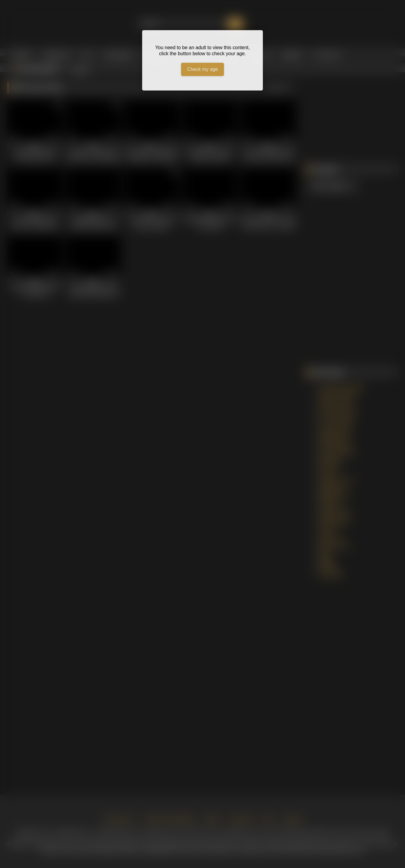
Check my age (202, 69)
